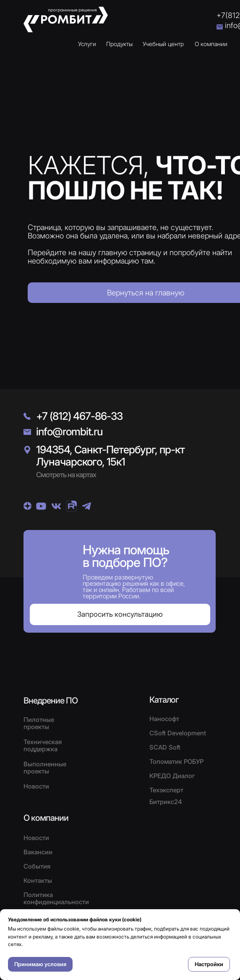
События (37, 866)
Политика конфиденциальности (56, 898)
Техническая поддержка (43, 745)
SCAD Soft (165, 747)
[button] (120, 614)
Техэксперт (166, 790)
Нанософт (164, 719)
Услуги (87, 44)
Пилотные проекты (39, 723)
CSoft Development (178, 733)
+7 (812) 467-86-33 (79, 416)
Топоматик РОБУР (176, 762)
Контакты (38, 880)
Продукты (119, 44)
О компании (211, 44)
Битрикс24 (166, 802)
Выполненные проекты (45, 768)
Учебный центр (163, 44)
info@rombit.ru (69, 432)
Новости (36, 838)
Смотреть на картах (66, 475)
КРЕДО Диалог (172, 776)
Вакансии (38, 852)
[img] (27, 506)
